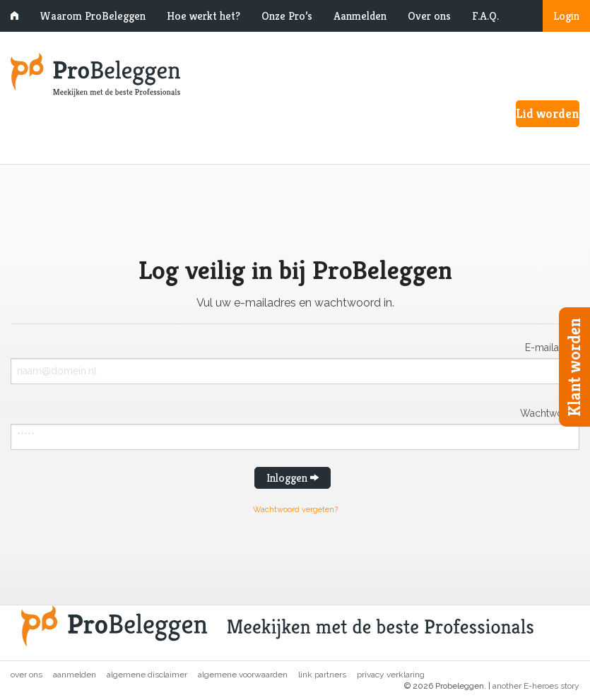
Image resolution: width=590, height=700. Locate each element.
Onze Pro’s (287, 16)
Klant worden (574, 367)
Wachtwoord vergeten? (295, 510)
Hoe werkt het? (203, 16)
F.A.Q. (485, 16)
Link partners (322, 675)
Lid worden (548, 113)
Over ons (429, 16)
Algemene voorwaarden (243, 675)
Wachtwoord (550, 413)
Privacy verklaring (391, 675)
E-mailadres (552, 347)
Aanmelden (360, 16)
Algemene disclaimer (147, 675)
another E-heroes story (536, 686)
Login (566, 16)
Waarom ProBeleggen (93, 16)
